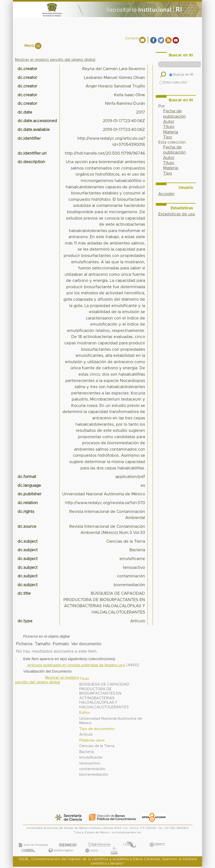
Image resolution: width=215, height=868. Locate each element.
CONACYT (157, 840)
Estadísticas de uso (177, 214)
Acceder (166, 194)
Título (169, 127)
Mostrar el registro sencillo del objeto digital (55, 60)
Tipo (168, 137)
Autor (169, 122)
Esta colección (173, 83)
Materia (171, 132)
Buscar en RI (181, 75)
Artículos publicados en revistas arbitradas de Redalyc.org (76, 665)
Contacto (132, 38)
